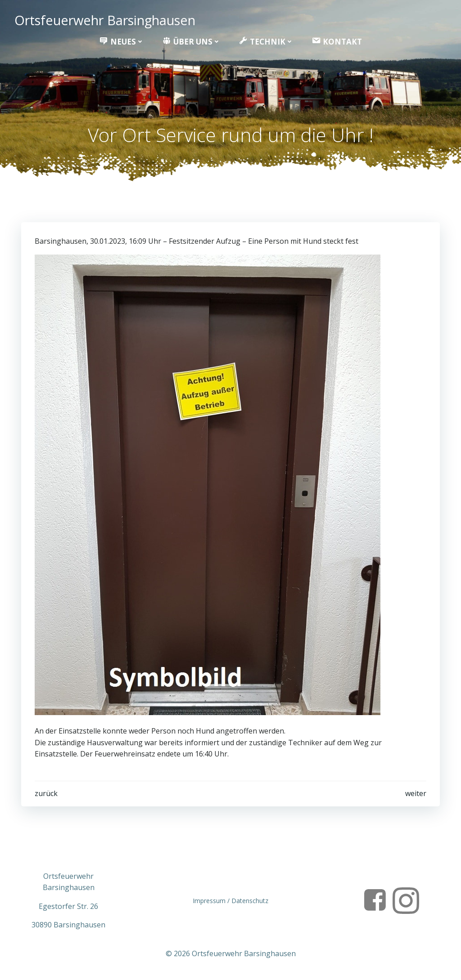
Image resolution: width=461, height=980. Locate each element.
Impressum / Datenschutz (230, 901)
